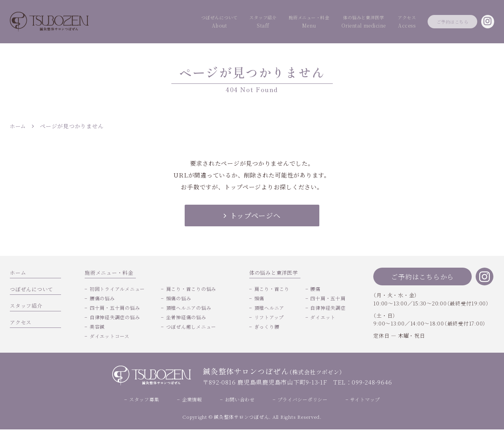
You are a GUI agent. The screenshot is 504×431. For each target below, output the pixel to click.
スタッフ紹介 (203, 22)
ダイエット (323, 318)
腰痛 (315, 289)
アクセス (381, 22)
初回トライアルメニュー (117, 289)
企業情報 (189, 400)
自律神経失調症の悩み (115, 318)
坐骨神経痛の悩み (186, 318)
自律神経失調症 (328, 308)
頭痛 (259, 299)
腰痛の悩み (102, 299)
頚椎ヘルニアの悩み (189, 308)
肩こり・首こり (272, 289)
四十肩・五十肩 (328, 299)
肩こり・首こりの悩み (191, 289)
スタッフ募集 (139, 400)
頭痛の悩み (179, 299)
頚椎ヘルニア (270, 308)
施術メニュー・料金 (261, 22)
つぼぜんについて (148, 22)
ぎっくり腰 (267, 327)
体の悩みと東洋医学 (329, 22)
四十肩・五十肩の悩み (115, 308)
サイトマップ (370, 400)
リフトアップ (269, 318)
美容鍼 (97, 327)
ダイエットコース (110, 337)
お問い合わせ (239, 400)
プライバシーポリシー (305, 400)
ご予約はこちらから (422, 277)
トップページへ (252, 215)
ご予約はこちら (439, 21)
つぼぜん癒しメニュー (191, 327)
